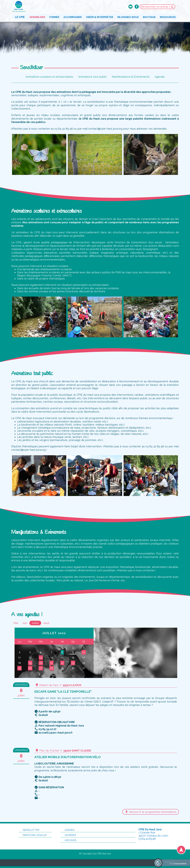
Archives (68, 840)
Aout (46, 623)
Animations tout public (93, 77)
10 (84, 652)
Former (54, 17)
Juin (25, 623)
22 (62, 663)
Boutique (149, 17)
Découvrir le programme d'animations (151, 812)
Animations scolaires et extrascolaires (49, 77)
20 (41, 663)
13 (41, 658)
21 (52, 663)
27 (41, 668)
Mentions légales (33, 835)
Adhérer (68, 835)
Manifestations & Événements (131, 77)
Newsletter (29, 830)
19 (30, 663)
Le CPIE (20, 17)
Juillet (35, 623)
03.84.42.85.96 (147, 839)
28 (52, 668)
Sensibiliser (37, 17)
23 (73, 663)
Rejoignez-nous (128, 17)
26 (30, 668)
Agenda (160, 77)
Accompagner (73, 17)
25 (19, 668)
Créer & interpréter (100, 17)
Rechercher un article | (157, 7)
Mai (16, 623)
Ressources (168, 17)
